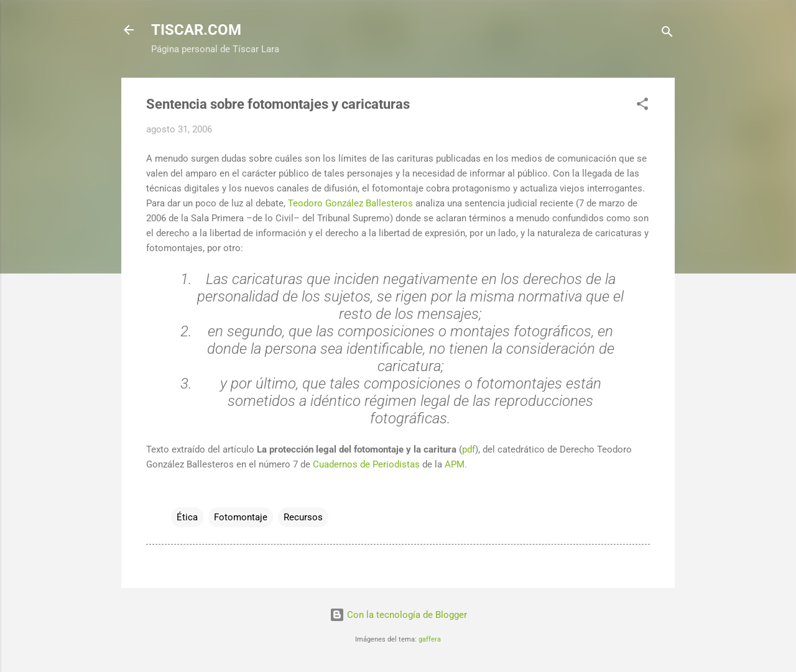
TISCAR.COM (196, 30)
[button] (642, 106)
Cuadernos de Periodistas (366, 464)
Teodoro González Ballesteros (350, 203)
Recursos (303, 517)
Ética (187, 517)
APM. (456, 464)
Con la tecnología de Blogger (398, 615)
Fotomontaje (241, 517)
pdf (469, 449)
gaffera (430, 639)
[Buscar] (667, 34)
